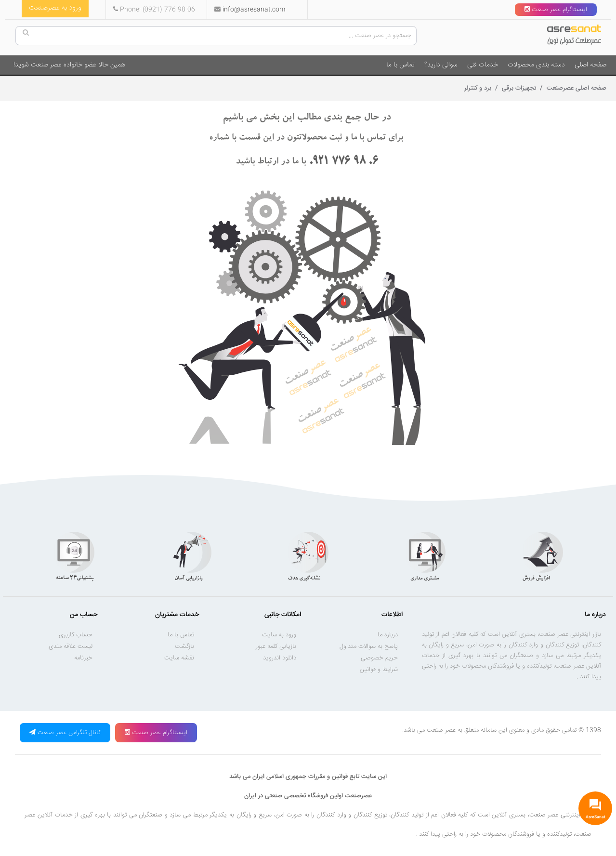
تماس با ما (400, 65)
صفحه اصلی (590, 65)
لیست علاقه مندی (71, 646)
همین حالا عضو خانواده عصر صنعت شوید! (69, 65)
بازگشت (184, 646)
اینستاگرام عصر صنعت (556, 10)
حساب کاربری (76, 635)
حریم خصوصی (379, 658)
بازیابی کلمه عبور (276, 646)
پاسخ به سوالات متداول (369, 646)
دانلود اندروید (280, 658)
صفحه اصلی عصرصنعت (576, 88)
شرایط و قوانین (379, 670)
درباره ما (388, 635)
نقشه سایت (179, 658)
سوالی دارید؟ (441, 65)
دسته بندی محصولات (536, 65)
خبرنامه (83, 658)
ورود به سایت (279, 635)
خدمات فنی (483, 65)
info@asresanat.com (254, 10)
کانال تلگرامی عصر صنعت (65, 733)
